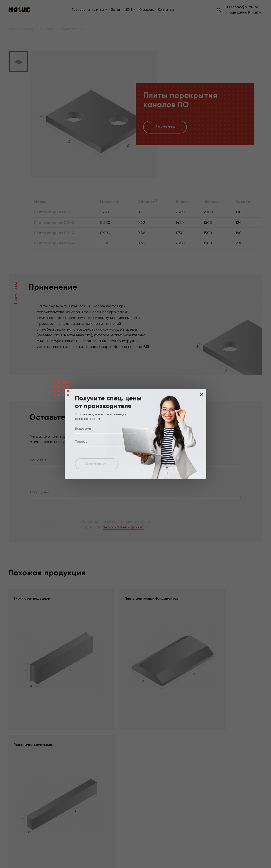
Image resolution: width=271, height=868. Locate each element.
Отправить (97, 464)
